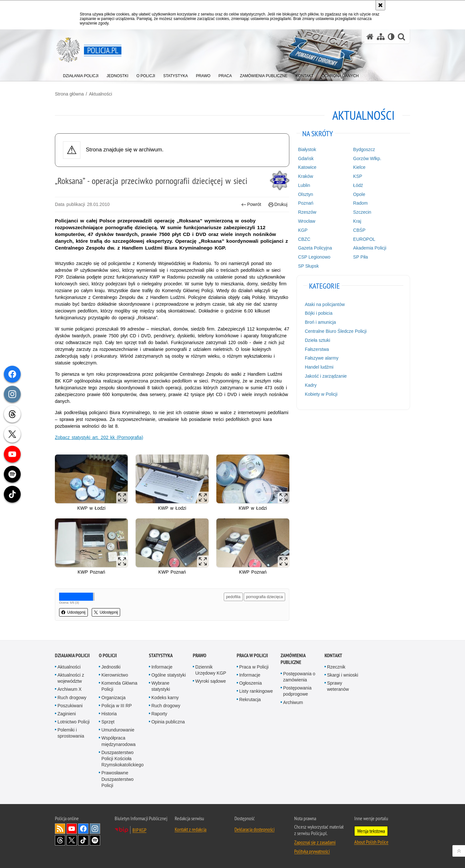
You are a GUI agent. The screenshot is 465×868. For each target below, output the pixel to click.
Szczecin (362, 212)
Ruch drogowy (72, 698)
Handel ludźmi (319, 367)
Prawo (200, 655)
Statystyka (161, 655)
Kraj (357, 221)
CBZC (304, 239)
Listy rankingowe (256, 691)
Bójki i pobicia (319, 313)
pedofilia (233, 597)
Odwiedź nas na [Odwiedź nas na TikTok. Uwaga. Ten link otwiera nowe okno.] (83, 840)
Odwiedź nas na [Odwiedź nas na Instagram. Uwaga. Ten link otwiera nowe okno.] (95, 829)
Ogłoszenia (251, 683)
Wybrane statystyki (161, 686)
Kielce (359, 167)
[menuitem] (81, 74)
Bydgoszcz (364, 149)
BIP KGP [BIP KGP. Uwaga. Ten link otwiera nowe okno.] (139, 830)
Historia (109, 714)
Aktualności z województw (71, 678)
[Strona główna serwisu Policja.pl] (370, 37)
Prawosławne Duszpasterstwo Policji (118, 779)
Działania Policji (72, 655)
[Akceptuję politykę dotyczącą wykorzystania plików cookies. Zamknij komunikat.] (380, 5)
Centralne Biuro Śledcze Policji (336, 331)
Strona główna (69, 94)
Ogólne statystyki (169, 675)
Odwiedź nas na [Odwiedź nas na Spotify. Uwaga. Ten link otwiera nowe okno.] (95, 840)
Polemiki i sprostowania (71, 733)
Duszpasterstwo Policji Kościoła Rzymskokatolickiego (123, 759)
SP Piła (361, 257)
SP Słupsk (308, 266)
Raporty (159, 714)
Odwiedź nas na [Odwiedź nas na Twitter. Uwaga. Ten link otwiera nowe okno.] (72, 840)
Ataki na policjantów (325, 304)
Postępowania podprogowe (297, 691)
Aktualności (100, 94)
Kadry (311, 385)
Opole (359, 194)
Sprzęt (108, 722)
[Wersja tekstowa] (391, 37)
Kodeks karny (165, 698)
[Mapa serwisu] (381, 37)
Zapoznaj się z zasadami (315, 842)
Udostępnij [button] (73, 612)
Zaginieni (67, 714)
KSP (358, 176)
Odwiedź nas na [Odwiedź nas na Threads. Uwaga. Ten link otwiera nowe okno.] (60, 840)
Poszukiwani (70, 706)
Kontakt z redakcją (191, 829)
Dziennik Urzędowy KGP (211, 670)
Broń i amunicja (320, 322)
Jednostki (111, 667)
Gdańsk (306, 158)
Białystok (307, 149)
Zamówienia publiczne (293, 659)
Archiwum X (70, 689)
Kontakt (333, 655)
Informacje (162, 667)
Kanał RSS (60, 829)
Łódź (358, 185)
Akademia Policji (370, 248)
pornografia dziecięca (264, 597)
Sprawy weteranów (338, 686)
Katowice (307, 167)
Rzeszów (307, 212)
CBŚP (359, 230)
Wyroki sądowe (211, 681)
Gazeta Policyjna (315, 248)
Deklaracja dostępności (254, 829)
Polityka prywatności (312, 851)
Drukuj (278, 204)
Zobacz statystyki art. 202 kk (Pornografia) (99, 437)
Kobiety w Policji (321, 394)
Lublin (304, 185)
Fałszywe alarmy (322, 358)
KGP (303, 230)
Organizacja (114, 698)
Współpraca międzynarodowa (119, 741)
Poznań (306, 203)
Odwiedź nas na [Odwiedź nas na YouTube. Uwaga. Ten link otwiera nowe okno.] (72, 829)
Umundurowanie (118, 730)
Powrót (251, 204)
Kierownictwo (115, 675)
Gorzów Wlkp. (367, 158)
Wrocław (307, 221)
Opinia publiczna (168, 722)
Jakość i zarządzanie (326, 376)
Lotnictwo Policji (74, 722)
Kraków (306, 176)
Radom (361, 203)
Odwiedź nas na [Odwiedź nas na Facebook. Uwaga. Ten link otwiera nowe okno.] (83, 829)
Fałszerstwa (317, 349)
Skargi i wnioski (343, 675)
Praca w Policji (252, 655)
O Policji (108, 655)
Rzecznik (336, 667)
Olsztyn (306, 194)
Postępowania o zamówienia (299, 677)
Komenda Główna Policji (119, 686)
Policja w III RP (117, 706)
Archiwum (293, 702)
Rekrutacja (250, 700)
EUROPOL (364, 239)
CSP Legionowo (314, 257)
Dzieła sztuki (318, 340)
